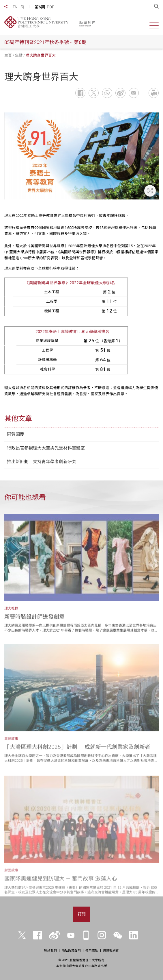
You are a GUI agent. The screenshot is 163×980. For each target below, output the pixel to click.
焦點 (19, 55)
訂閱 (82, 914)
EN (15, 7)
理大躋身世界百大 (41, 55)
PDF (50, 7)
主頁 (8, 55)
